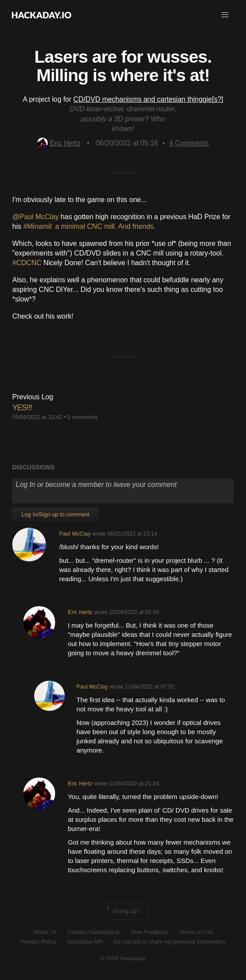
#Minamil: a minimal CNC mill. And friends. (90, 226)
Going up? (122, 911)
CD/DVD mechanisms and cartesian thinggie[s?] (148, 99)
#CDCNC (28, 263)
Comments (189, 143)
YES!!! (22, 408)
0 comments (83, 417)
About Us (45, 932)
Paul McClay (75, 534)
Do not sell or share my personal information (169, 942)
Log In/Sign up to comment (55, 514)
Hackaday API (85, 942)
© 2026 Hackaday (123, 958)
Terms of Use (196, 932)
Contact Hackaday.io (93, 932)
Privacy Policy (39, 942)
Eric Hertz (59, 143)
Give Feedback (149, 932)
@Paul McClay (37, 217)
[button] (225, 15)
